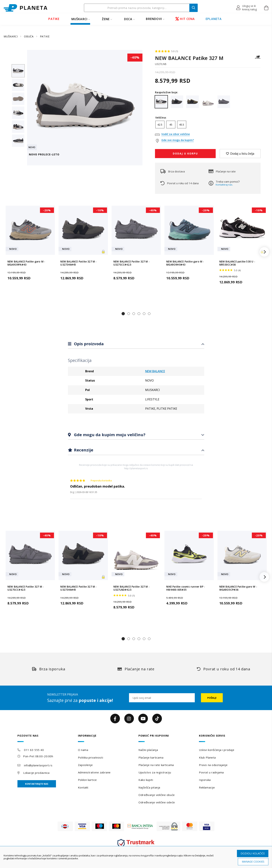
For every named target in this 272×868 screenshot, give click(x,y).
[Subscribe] (212, 698)
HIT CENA (185, 19)
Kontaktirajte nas (37, 784)
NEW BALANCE (155, 371)
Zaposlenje (85, 765)
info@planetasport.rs (38, 765)
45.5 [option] (182, 125)
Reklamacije (207, 787)
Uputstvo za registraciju (155, 772)
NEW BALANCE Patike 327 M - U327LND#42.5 (131, 588)
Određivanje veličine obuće (157, 795)
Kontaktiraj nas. (224, 185)
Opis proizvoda (88, 344)
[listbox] (208, 125)
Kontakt (83, 787)
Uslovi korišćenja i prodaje (217, 750)
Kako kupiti (146, 780)
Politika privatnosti (90, 757)
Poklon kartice (87, 780)
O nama (83, 750)
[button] (247, 8)
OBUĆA (29, 36)
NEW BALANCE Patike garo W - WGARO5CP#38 (238, 588)
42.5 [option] (160, 125)
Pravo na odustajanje (213, 765)
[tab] (136, 344)
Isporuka (205, 780)
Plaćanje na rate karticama (156, 765)
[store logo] (25, 8)
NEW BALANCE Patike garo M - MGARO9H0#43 (185, 263)
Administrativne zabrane (94, 772)
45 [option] (171, 125)
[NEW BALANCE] (258, 59)
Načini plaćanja (148, 750)
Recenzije (83, 450)
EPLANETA (214, 19)
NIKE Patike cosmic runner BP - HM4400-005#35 (186, 588)
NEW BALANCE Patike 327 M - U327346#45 (78, 263)
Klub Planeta (207, 757)
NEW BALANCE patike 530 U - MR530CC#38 (237, 263)
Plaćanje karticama (151, 757)
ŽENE (106, 19)
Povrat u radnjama (211, 772)
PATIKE (54, 19)
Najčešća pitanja (149, 787)
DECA (128, 19)
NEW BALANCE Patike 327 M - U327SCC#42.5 (131, 263)
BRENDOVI (154, 19)
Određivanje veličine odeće (157, 802)
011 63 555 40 (34, 750)
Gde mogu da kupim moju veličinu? (109, 435)
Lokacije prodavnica (36, 773)
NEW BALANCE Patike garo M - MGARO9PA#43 (26, 263)
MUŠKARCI (79, 19)
